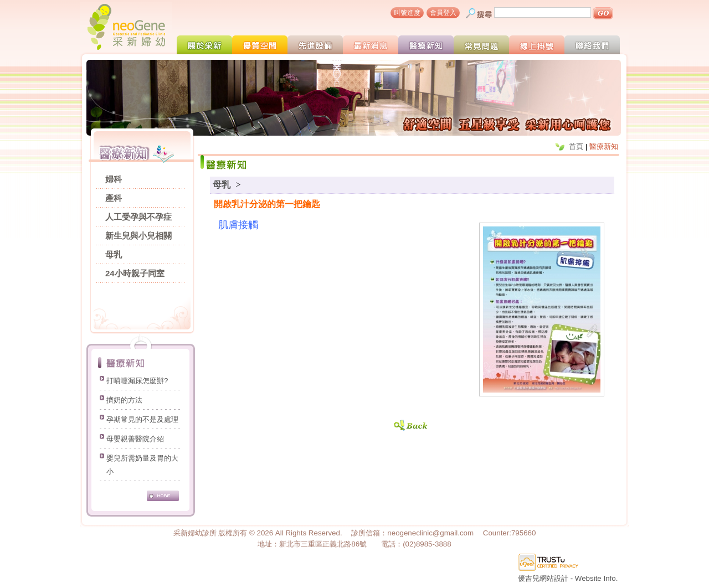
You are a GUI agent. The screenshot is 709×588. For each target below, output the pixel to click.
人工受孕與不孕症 (138, 217)
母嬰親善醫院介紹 (135, 440)
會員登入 (443, 13)
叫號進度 (407, 13)
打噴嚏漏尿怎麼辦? (137, 382)
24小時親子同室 (135, 273)
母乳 (114, 254)
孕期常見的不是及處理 (142, 421)
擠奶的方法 (124, 401)
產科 (114, 198)
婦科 (114, 179)
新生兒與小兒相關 (138, 236)
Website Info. (597, 578)
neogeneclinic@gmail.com (430, 533)
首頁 (576, 146)
